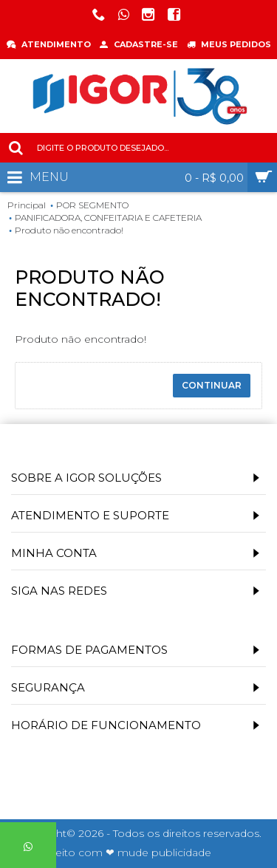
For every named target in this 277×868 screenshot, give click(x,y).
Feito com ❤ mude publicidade (130, 852)
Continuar (212, 385)
